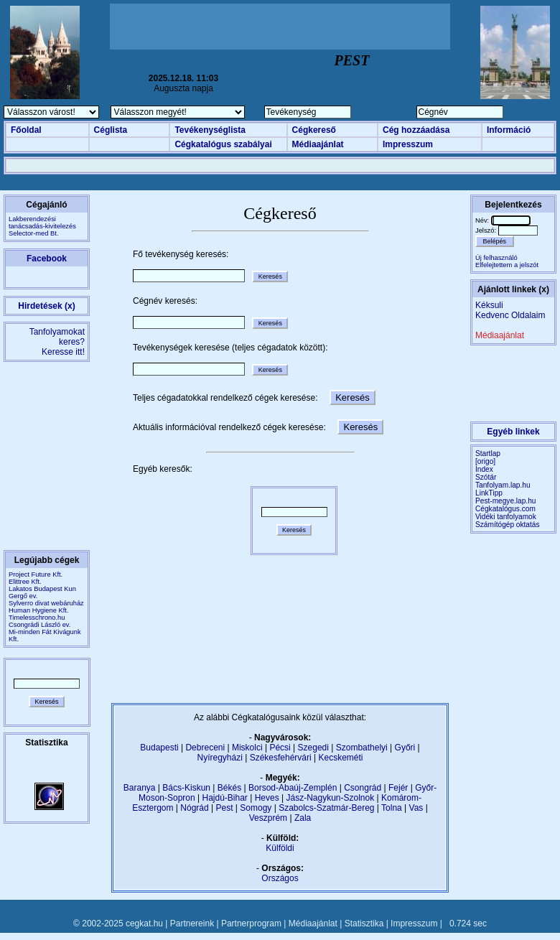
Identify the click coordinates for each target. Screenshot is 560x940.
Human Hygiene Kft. (38, 610)
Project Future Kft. (36, 574)
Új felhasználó (496, 258)
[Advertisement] (280, 27)
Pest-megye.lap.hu (505, 501)
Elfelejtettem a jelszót (507, 265)
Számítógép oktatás (508, 525)
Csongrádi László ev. (39, 625)
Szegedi (313, 748)
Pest (224, 808)
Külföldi (280, 848)
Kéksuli (489, 305)
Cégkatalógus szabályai (223, 144)
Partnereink (192, 923)
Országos (280, 878)
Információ (509, 130)
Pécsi (280, 748)
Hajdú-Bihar (225, 798)
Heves (267, 798)
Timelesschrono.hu (37, 618)
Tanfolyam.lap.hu (503, 485)
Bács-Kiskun (186, 788)
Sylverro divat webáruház (46, 603)
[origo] (485, 461)
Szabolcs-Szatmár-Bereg (326, 808)
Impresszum (408, 144)
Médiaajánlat (318, 144)
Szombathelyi (362, 748)
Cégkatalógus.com (505, 509)
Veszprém (268, 818)
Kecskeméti (340, 758)
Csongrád (363, 788)
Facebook (47, 259)
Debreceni (205, 748)
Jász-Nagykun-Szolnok (330, 798)
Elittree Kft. (25, 582)
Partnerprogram (251, 923)
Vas (416, 808)
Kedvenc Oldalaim (510, 315)
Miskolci (247, 748)
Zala (303, 818)
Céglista (111, 130)
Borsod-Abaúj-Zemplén (293, 788)
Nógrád (194, 808)
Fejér (398, 788)
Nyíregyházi (219, 758)
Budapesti (159, 748)
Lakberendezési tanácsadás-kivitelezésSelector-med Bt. (42, 226)
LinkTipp (489, 493)
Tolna (392, 808)
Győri (405, 748)
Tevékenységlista (210, 130)
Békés (229, 788)
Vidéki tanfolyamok (506, 517)
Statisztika (364, 923)
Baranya (140, 788)
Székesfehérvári (281, 758)
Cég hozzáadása (416, 130)
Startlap (488, 453)
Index (484, 469)
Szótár (486, 477)
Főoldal (26, 130)
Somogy (256, 808)
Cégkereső (314, 130)
